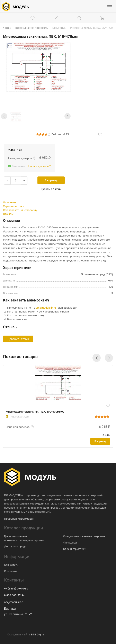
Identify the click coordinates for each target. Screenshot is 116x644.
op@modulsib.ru (46, 308)
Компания (11, 571)
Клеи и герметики (75, 549)
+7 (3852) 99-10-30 (16, 588)
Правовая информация (19, 518)
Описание (9, 202)
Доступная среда (15, 546)
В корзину (53, 180)
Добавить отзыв (18, 339)
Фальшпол (70, 542)
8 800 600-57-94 (14, 595)
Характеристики (14, 206)
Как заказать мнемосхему (20, 210)
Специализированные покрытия (84, 536)
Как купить (11, 565)
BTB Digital (38, 634)
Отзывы (8, 214)
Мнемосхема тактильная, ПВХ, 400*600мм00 (35, 411)
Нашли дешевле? (39, 166)
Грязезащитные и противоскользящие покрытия (24, 538)
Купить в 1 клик (53, 189)
